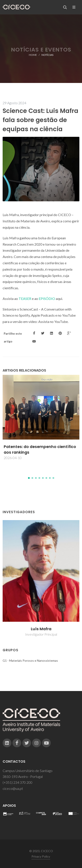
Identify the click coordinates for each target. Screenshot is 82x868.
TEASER (25, 298)
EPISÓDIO (47, 298)
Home (33, 55)
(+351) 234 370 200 (17, 782)
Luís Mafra (41, 629)
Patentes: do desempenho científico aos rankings (40, 450)
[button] (29, 478)
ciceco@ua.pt (13, 788)
